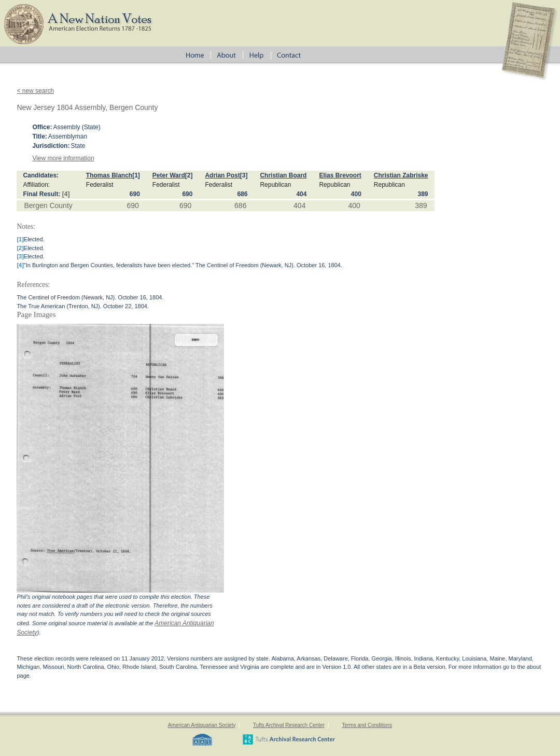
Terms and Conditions (367, 725)
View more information (63, 158)
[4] (66, 194)
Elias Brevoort (340, 175)
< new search (35, 91)
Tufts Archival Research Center (289, 725)
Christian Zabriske (401, 175)
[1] (136, 175)
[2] (189, 175)
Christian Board (283, 175)
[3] (244, 175)
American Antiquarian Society (202, 725)
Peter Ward (169, 175)
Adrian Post (222, 175)
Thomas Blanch (109, 175)
